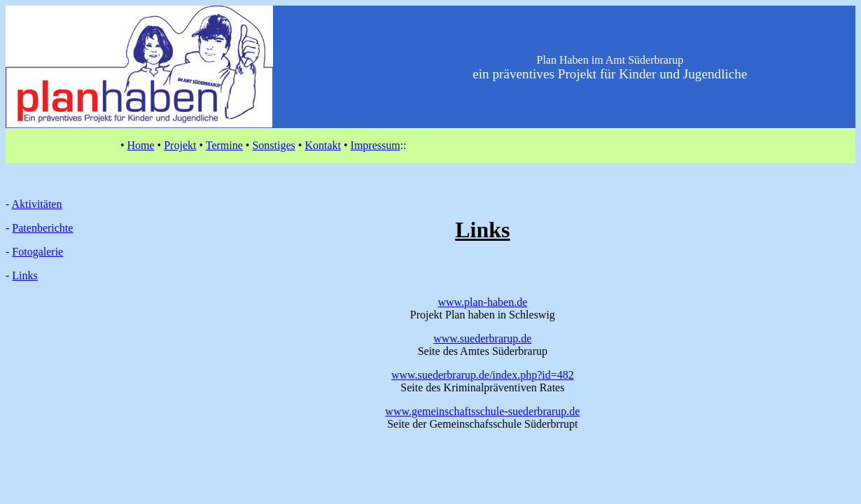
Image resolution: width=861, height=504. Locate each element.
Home (141, 145)
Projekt (180, 145)
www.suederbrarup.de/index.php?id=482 (483, 375)
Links (24, 275)
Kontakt (323, 145)
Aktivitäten (36, 204)
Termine (224, 145)
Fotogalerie (37, 252)
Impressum (376, 145)
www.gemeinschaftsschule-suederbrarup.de (482, 411)
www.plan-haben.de (482, 302)
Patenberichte (42, 228)
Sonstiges (273, 145)
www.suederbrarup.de (482, 338)
